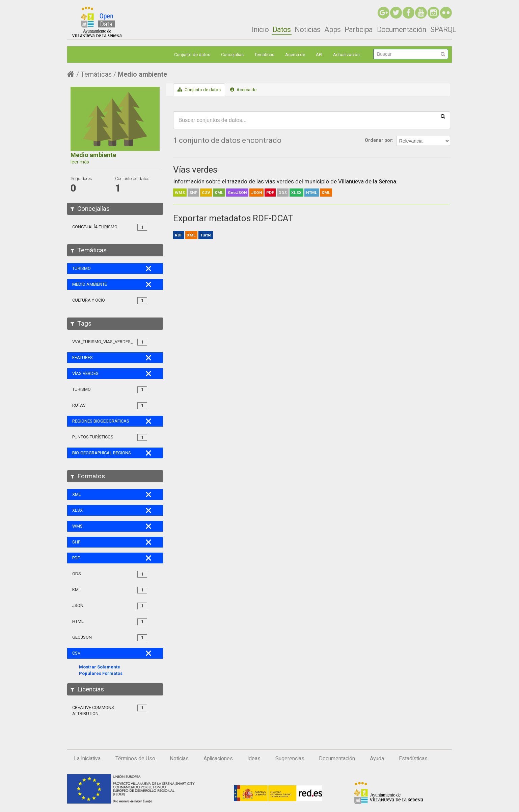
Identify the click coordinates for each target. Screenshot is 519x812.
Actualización (346, 55)
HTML (312, 193)
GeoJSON (237, 193)
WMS (180, 193)
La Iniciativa (87, 759)
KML (219, 193)
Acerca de (295, 55)
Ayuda (377, 759)
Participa (359, 29)
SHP (193, 193)
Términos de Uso (135, 759)
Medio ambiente (142, 74)
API (319, 55)
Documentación (402, 29)
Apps (332, 29)
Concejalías (232, 55)
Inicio (260, 29)
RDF (179, 235)
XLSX (296, 193)
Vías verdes (195, 170)
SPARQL (443, 29)
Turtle (206, 235)
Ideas (254, 759)
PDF (270, 193)
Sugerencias (290, 759)
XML (326, 193)
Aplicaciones (218, 759)
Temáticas (264, 55)
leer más (80, 162)
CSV (206, 193)
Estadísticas (413, 759)
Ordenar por (378, 140)
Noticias (307, 29)
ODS (283, 193)
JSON (256, 193)
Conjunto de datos (192, 55)
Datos (282, 29)
